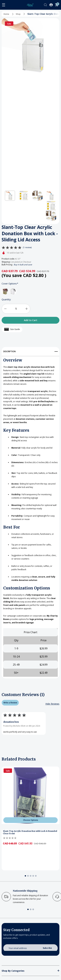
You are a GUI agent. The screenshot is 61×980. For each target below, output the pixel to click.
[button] (10, 196)
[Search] (45, 5)
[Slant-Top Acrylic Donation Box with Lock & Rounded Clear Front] (30, 795)
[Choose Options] (30, 820)
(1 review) (27, 248)
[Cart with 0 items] (57, 5)
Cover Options (10, 284)
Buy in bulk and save (23, 265)
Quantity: (6, 299)
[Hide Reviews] (52, 704)
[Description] (30, 350)
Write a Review (10, 703)
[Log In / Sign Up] (51, 5)
